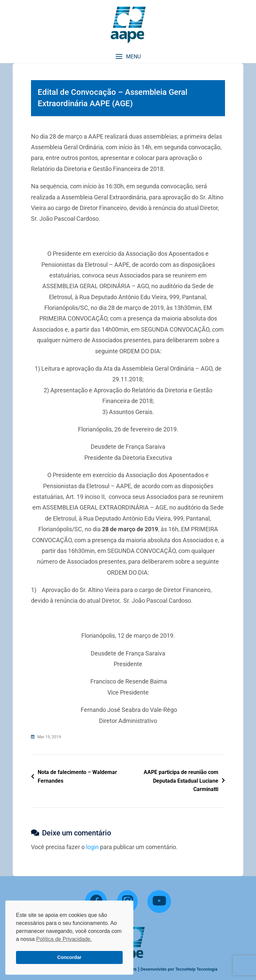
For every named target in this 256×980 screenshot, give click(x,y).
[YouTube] (159, 902)
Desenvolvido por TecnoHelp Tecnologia (179, 969)
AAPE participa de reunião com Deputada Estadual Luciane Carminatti (181, 781)
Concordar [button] (69, 957)
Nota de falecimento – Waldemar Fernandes (77, 776)
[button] (128, 57)
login (92, 847)
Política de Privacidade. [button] (64, 939)
